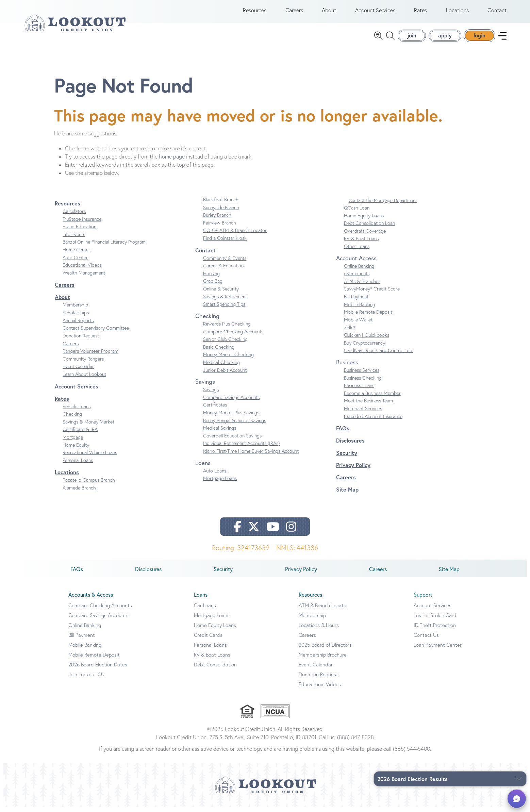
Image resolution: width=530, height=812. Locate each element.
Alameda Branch (79, 493)
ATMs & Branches (362, 286)
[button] (517, 799)
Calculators (74, 216)
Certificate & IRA (80, 434)
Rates (420, 13)
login (479, 38)
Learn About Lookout (84, 379)
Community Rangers (83, 364)
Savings (211, 395)
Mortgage (73, 442)
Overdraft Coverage (365, 236)
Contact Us (426, 640)
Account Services (375, 13)
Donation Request (81, 341)
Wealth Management (84, 278)
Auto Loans (215, 476)
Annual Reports (78, 325)
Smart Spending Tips (224, 309)
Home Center (76, 254)
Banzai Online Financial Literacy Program (104, 247)
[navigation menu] (502, 38)
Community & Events (225, 263)
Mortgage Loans (220, 483)
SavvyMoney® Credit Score (372, 294)
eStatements (357, 279)
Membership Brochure (323, 660)
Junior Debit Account (225, 375)
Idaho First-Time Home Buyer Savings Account (251, 456)
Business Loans (359, 391)
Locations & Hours (319, 630)
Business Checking (363, 383)
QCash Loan (357, 213)
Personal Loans (78, 465)
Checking (72, 419)
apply (445, 38)
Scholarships (76, 317)
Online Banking (359, 271)
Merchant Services (363, 413)
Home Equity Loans (364, 220)
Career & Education (223, 271)
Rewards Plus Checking (227, 329)
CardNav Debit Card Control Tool (379, 355)
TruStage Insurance (82, 224)
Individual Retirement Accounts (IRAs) (241, 448)
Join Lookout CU (86, 680)
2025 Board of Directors (325, 650)
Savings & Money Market (88, 427)
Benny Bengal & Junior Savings (235, 425)
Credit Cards (208, 640)
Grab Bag (213, 286)
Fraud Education (79, 232)
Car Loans (205, 610)
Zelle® (350, 332)
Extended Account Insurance (373, 421)
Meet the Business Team (368, 406)
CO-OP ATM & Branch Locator (235, 235)
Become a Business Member (372, 398)
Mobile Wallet (358, 325)
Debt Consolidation (215, 670)
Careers (294, 13)
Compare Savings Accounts (231, 402)
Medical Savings (220, 433)
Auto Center (75, 262)
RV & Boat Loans (361, 244)
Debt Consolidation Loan (369, 228)
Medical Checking (221, 367)
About (329, 13)
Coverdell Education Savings (232, 441)
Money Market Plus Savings (231, 417)
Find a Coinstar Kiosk (225, 243)
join (412, 38)
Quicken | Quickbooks (367, 340)
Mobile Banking (360, 309)
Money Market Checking (228, 360)
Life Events (74, 239)
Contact (497, 13)
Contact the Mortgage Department (383, 205)
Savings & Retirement (225, 301)
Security (347, 458)
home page (172, 161)
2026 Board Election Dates (98, 670)
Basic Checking (219, 352)
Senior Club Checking (225, 344)
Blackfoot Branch (221, 204)
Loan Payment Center (438, 650)
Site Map (347, 494)
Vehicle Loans (77, 411)
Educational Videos (82, 270)
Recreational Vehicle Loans (90, 458)
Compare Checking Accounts (233, 336)
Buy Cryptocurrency (365, 348)
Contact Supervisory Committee (96, 333)
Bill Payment (356, 301)
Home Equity (76, 450)
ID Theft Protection (435, 630)
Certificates (215, 410)
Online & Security (221, 294)
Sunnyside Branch (221, 212)
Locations (457, 13)
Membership (75, 310)
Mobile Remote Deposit (368, 317)
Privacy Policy (353, 470)
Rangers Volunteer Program (90, 356)
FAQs (343, 433)
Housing (211, 278)
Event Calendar (78, 371)
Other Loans (357, 251)
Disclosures (350, 445)
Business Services (362, 375)
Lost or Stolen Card (435, 620)
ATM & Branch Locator (323, 610)
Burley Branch (217, 220)
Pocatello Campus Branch (89, 485)
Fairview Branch (220, 228)
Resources (255, 13)
